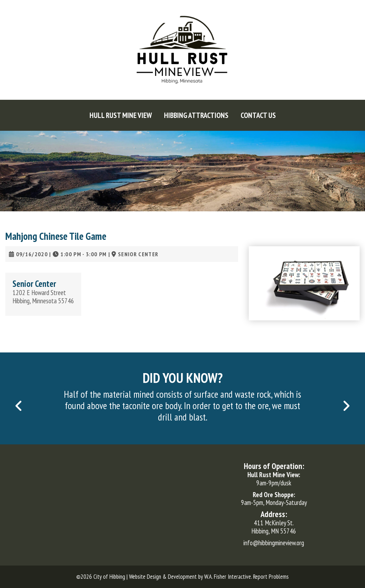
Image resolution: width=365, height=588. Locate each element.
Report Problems (271, 577)
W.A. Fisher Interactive (228, 577)
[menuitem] (121, 115)
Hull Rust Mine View (121, 115)
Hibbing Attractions (196, 115)
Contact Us (258, 115)
